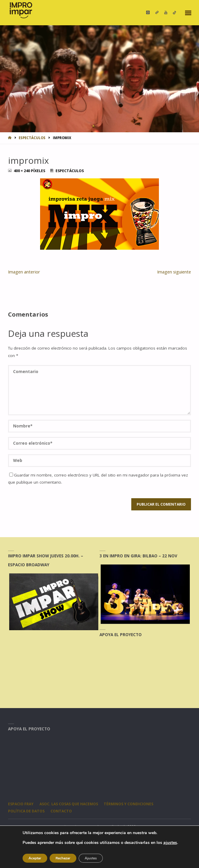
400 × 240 (22, 171)
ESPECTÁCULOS (32, 138)
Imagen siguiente (174, 272)
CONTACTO (61, 811)
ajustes (170, 843)
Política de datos (26, 811)
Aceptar (35, 858)
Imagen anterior (24, 272)
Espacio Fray (21, 804)
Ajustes (91, 858)
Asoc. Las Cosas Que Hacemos (69, 804)
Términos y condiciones (128, 804)
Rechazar (63, 858)
